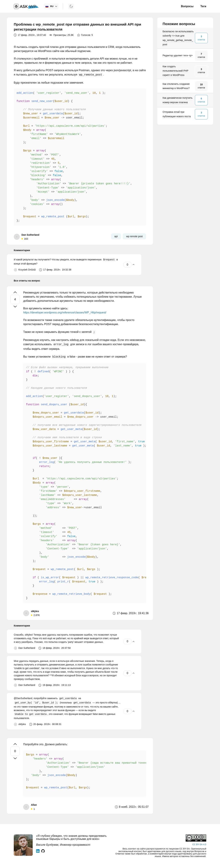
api (116, 236)
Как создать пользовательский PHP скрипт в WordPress (175, 71)
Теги (203, 6)
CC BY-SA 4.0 (199, 844)
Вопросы (187, 6)
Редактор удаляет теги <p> (178, 55)
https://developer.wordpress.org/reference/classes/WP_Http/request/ (65, 312)
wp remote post (134, 236)
